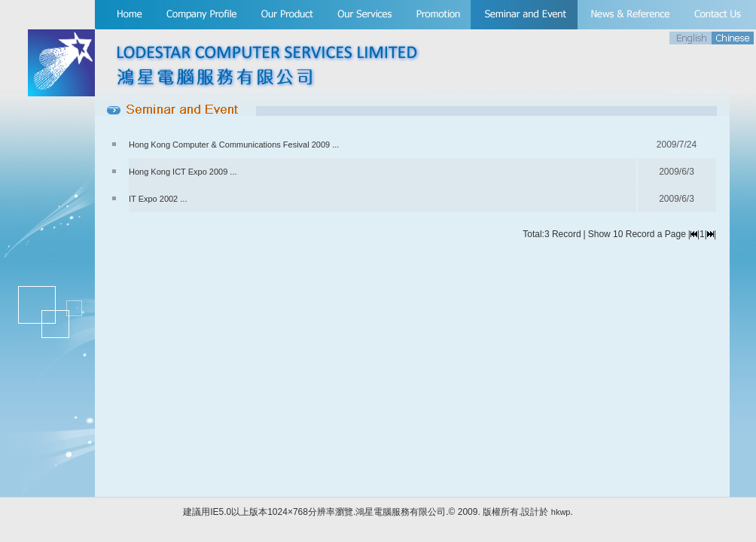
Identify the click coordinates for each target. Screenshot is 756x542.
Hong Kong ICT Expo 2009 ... (183, 172)
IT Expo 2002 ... (158, 199)
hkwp (561, 512)
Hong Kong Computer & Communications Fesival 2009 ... (234, 145)
